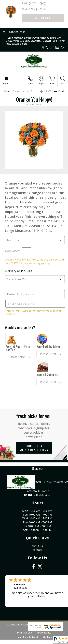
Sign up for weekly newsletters (34, 448)
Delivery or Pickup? (18, 271)
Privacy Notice (44, 633)
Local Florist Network (27, 637)
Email (59, 91)
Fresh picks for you (34, 426)
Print (46, 91)
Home (7, 91)
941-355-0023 (17, 32)
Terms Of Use (24, 633)
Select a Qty (12, 251)
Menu (6, 84)
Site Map (47, 637)
